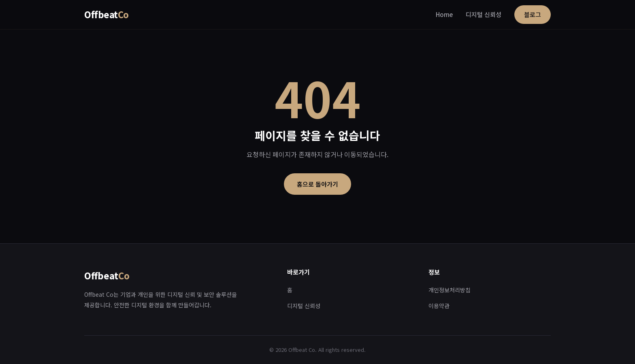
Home (444, 14)
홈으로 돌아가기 (317, 184)
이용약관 (439, 306)
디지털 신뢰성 (484, 14)
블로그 (533, 14)
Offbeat (107, 14)
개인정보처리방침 (450, 290)
